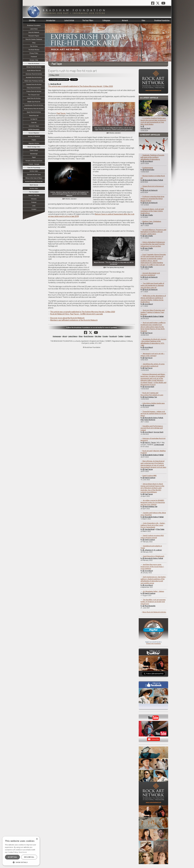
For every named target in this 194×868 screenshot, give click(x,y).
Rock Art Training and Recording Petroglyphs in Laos (152, 394)
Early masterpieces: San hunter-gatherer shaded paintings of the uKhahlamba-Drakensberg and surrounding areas (153, 580)
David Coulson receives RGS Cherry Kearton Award (152, 537)
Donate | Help (34, 60)
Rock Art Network (151, 190)
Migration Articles (34, 143)
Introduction (51, 20)
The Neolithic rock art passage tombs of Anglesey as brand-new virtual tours (153, 602)
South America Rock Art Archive (34, 109)
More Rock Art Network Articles (154, 612)
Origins (34, 140)
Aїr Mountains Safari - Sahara (153, 591)
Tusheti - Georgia (34, 164)
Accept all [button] (12, 857)
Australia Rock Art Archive (34, 77)
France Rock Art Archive (34, 91)
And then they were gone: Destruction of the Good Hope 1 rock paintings (152, 567)
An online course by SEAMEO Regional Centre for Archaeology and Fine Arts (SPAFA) (153, 502)
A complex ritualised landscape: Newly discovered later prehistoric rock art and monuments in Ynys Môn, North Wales (153, 121)
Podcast (34, 202)
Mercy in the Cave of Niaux (34, 178)
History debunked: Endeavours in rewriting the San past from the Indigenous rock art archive (153, 244)
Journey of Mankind (34, 136)
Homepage (57, 336)
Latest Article (69, 20)
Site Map (32, 20)
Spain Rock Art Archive (34, 112)
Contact (128, 336)
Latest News (73, 336)
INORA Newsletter (34, 129)
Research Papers (34, 36)
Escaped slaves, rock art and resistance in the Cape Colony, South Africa (152, 211)
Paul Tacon (61, 113)
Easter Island (34, 150)
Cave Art (34, 122)
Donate (105, 336)
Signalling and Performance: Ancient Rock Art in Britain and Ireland (152, 428)
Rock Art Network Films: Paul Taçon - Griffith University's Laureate (77, 314)
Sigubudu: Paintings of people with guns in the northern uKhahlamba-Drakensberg (152, 157)
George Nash (145, 128)
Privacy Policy (34, 53)
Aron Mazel (149, 161)
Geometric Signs (34, 126)
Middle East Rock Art (34, 102)
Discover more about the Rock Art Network (67, 318)
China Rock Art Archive (34, 88)
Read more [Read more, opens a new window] (23, 852)
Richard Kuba (149, 170)
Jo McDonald (159, 445)
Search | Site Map (34, 195)
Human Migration (34, 133)
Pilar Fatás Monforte (148, 420)
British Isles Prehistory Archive (34, 81)
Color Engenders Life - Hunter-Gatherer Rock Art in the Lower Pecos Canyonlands (153, 525)
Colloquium (106, 20)
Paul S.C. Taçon (150, 442)
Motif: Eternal (34, 185)
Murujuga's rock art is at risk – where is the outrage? (153, 355)
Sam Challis (149, 215)
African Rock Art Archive (34, 67)
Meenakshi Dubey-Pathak (154, 180)
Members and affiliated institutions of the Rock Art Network (74, 320)
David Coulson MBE (149, 476)
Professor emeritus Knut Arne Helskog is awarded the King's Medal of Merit (152, 199)
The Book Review (34, 50)
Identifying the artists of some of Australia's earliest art (153, 365)
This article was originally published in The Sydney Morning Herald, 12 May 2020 (80, 86)
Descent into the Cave (34, 175)
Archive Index (34, 171)
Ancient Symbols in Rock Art (34, 181)
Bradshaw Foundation (162, 20)
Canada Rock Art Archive (34, 84)
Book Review (89, 336)
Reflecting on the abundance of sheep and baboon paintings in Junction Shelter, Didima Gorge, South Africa (153, 299)
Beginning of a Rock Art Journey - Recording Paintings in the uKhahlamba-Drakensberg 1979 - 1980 (153, 342)
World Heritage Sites (34, 147)
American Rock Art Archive (34, 74)
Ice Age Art (34, 119)
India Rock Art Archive (34, 98)
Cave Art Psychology (34, 168)
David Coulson (150, 540)
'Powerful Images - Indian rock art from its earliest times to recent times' (153, 414)
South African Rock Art (34, 70)
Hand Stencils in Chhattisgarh (153, 556)
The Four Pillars (88, 20)
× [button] (37, 839)
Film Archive (34, 46)
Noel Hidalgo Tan (151, 397)
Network (125, 20)
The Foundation (34, 192)
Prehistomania (148, 168)
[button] (21, 862)
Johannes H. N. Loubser (153, 550)
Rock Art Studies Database (34, 39)
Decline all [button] (29, 857)
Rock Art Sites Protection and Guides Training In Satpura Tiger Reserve (153, 312)
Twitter (121, 336)
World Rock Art (34, 116)
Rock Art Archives (34, 64)
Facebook (113, 336)
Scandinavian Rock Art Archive (34, 105)
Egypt (34, 157)
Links (34, 206)
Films (143, 20)
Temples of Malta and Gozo (34, 161)
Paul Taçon (148, 333)
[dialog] (21, 851)
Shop (81, 336)
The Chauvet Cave (34, 95)
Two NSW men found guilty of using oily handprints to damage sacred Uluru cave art (152, 285)
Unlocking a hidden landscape (154, 403)
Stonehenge (34, 154)
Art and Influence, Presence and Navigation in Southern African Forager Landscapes (153, 232)
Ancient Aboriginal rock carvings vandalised (150, 274)
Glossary (34, 199)
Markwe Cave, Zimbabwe (152, 221)
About (65, 336)
